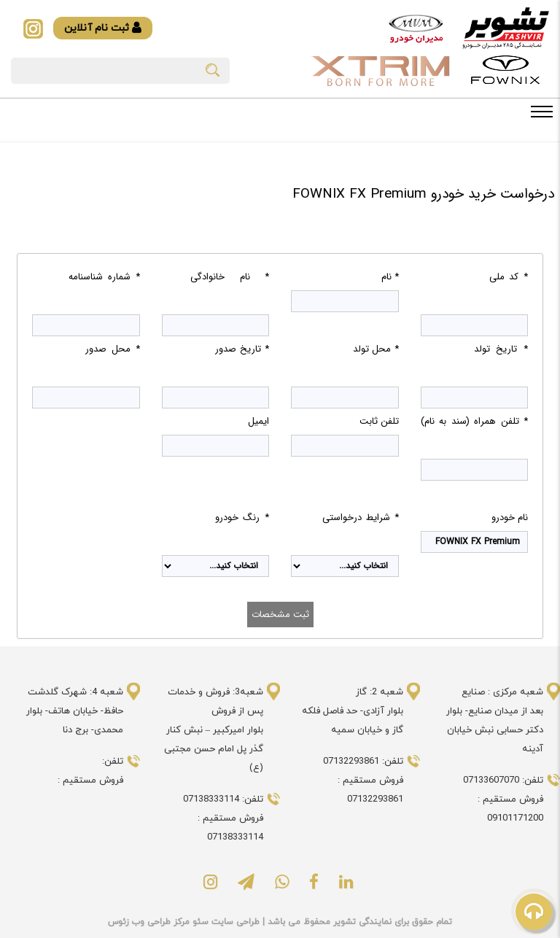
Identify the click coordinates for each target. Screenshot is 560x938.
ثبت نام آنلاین (103, 28)
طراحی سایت (234, 922)
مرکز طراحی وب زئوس (149, 922)
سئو (199, 922)
